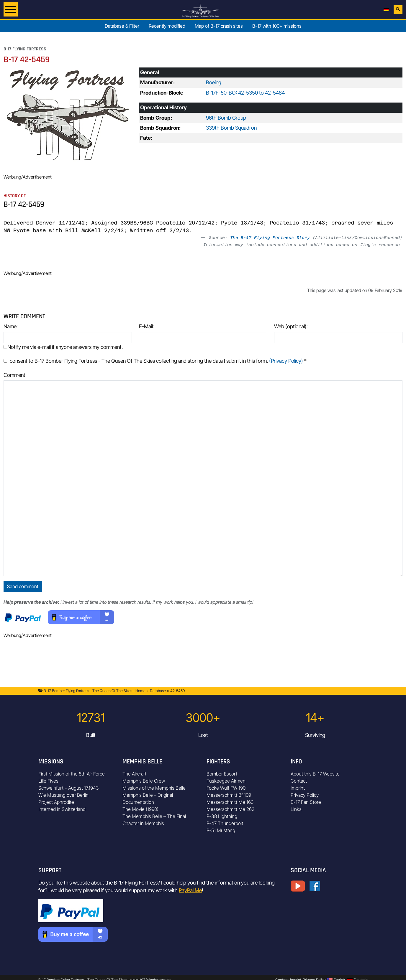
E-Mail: (146, 326)
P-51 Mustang (221, 830)
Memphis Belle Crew (144, 781)
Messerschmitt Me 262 (230, 809)
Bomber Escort (222, 774)
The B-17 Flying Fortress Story (270, 237)
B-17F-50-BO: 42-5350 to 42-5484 (245, 93)
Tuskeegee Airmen (226, 781)
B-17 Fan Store (306, 802)
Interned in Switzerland (62, 809)
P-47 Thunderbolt (225, 823)
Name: (11, 326)
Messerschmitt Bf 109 (229, 795)
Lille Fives (48, 781)
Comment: (15, 375)
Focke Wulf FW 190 (226, 788)
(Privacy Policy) (286, 361)
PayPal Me (190, 890)
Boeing (214, 82)
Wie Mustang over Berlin (63, 795)
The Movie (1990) (140, 809)
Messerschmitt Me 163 (230, 802)
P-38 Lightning (222, 816)
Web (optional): (291, 326)
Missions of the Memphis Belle (154, 788)
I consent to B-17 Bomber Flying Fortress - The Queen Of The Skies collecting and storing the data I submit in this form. (155, 361)
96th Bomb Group (226, 118)
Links (296, 809)
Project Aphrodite (56, 802)
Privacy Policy (305, 795)
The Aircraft (134, 774)
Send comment (23, 586)
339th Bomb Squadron (231, 128)
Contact (299, 781)
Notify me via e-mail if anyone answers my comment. (63, 347)
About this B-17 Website (315, 774)
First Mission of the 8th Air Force (72, 774)
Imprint (298, 788)
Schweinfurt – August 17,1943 (69, 788)
